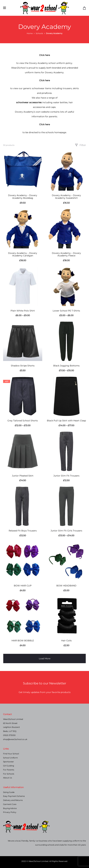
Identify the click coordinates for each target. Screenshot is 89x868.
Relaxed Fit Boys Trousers (23, 531)
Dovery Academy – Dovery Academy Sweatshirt (66, 197)
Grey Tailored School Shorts (23, 421)
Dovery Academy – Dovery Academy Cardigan (23, 254)
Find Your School (11, 754)
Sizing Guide (9, 792)
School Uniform (10, 758)
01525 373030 (9, 735)
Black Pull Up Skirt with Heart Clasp (66, 421)
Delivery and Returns (13, 800)
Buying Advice (10, 808)
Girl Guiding (9, 766)
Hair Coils (66, 641)
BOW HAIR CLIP (23, 586)
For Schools (9, 774)
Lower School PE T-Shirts (66, 311)
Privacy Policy (10, 812)
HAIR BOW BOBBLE (23, 641)
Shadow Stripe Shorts (23, 366)
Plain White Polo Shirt (23, 311)
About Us (8, 778)
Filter (80, 145)
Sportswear (8, 762)
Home (30, 33)
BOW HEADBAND (66, 586)
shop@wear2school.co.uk (15, 739)
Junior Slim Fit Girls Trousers (66, 531)
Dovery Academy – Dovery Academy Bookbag (23, 197)
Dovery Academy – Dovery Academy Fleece (66, 254)
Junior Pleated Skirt (23, 476)
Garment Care (10, 804)
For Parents (9, 770)
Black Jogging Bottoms (66, 366)
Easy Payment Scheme (14, 796)
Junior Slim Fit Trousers (66, 476)
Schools (39, 33)
